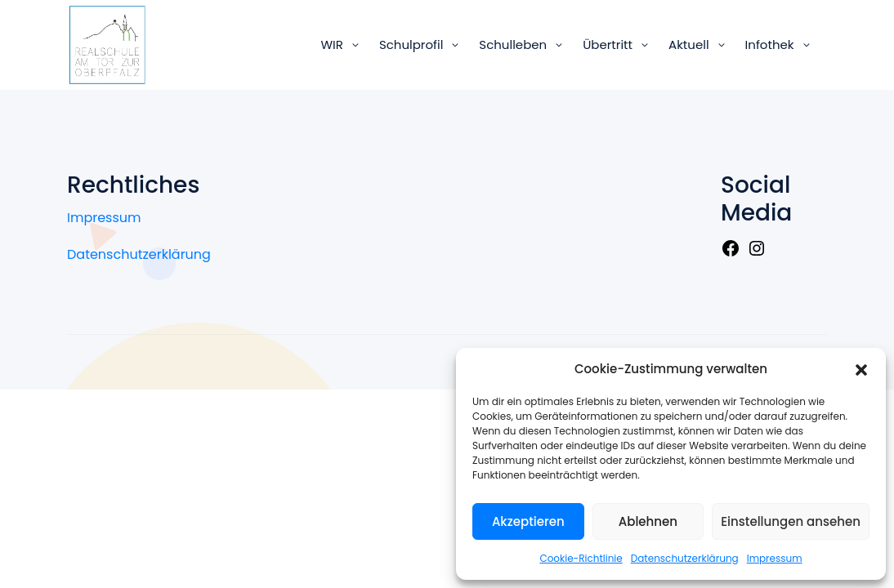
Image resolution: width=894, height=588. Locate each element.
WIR (331, 45)
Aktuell (689, 45)
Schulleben (513, 45)
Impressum (775, 558)
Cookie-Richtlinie (581, 558)
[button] (861, 369)
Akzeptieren (528, 521)
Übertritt (608, 45)
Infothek (770, 45)
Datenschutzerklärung (685, 558)
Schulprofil (411, 45)
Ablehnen (648, 521)
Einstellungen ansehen (791, 521)
